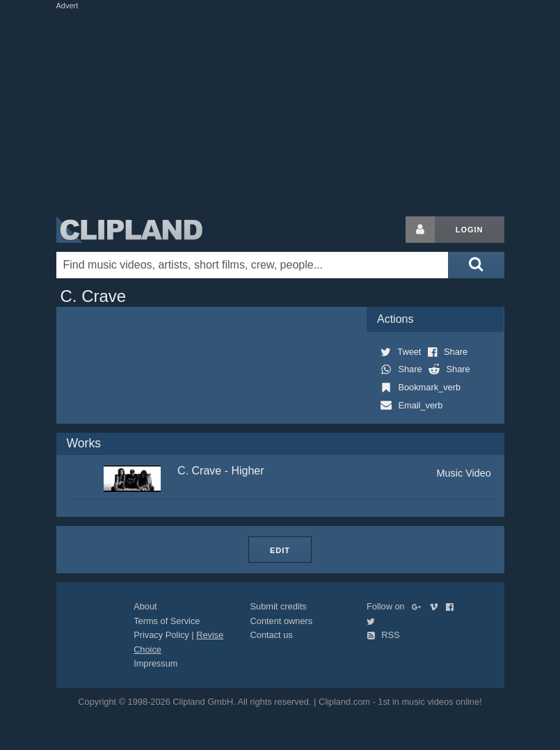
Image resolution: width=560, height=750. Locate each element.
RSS (383, 635)
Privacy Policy (161, 635)
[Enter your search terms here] (253, 265)
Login (470, 230)
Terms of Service (167, 621)
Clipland (129, 230)
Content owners (282, 621)
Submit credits (279, 606)
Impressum (155, 663)
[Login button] (420, 230)
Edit (280, 550)
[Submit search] (476, 265)
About (145, 606)
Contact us (272, 635)
